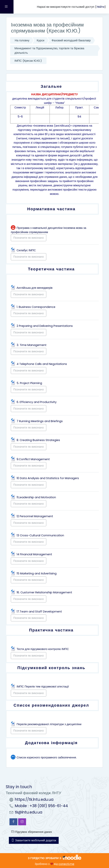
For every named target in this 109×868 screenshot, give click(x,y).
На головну (22, 40)
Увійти (100, 7)
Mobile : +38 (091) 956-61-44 (41, 806)
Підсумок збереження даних (32, 832)
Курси (41, 40)
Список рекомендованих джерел (51, 705)
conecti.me (66, 864)
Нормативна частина (51, 209)
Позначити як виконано (29, 238)
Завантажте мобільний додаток (34, 840)
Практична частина (51, 630)
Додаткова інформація (51, 743)
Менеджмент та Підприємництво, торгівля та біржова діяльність (49, 50)
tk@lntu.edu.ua (29, 812)
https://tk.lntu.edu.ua (34, 799)
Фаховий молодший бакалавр (71, 40)
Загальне (51, 86)
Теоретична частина (51, 269)
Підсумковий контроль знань (51, 668)
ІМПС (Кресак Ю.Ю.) (28, 61)
